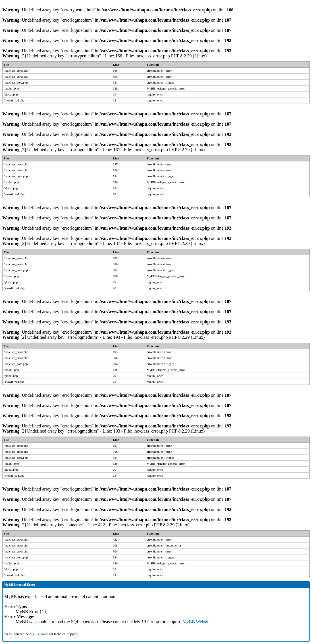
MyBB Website (196, 622)
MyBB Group (39, 634)
